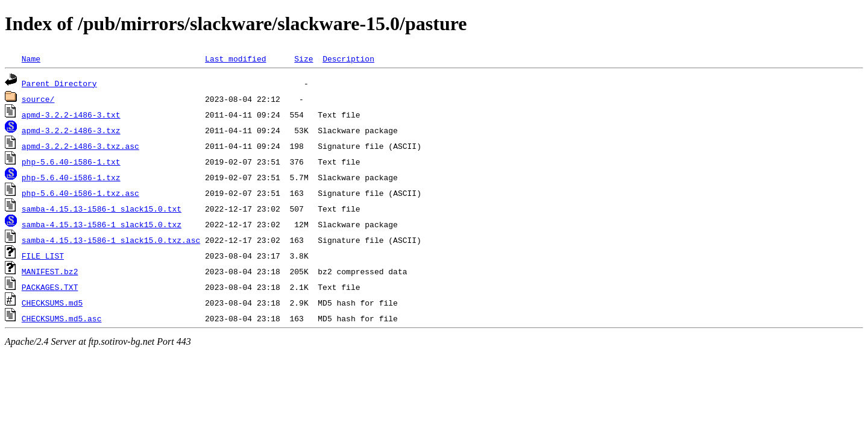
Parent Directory (59, 83)
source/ (38, 99)
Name (31, 58)
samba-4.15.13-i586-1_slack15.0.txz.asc (111, 240)
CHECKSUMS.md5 (52, 303)
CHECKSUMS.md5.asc (62, 318)
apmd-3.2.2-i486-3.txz (71, 130)
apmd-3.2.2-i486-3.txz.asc (80, 146)
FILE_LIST (43, 256)
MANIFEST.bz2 (50, 271)
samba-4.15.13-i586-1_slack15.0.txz (102, 224)
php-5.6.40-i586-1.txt (71, 162)
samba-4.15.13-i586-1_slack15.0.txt (102, 209)
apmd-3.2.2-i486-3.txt (71, 115)
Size (303, 58)
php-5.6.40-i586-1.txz (71, 177)
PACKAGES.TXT (50, 287)
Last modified (235, 58)
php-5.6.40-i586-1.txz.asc (80, 193)
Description (348, 58)
